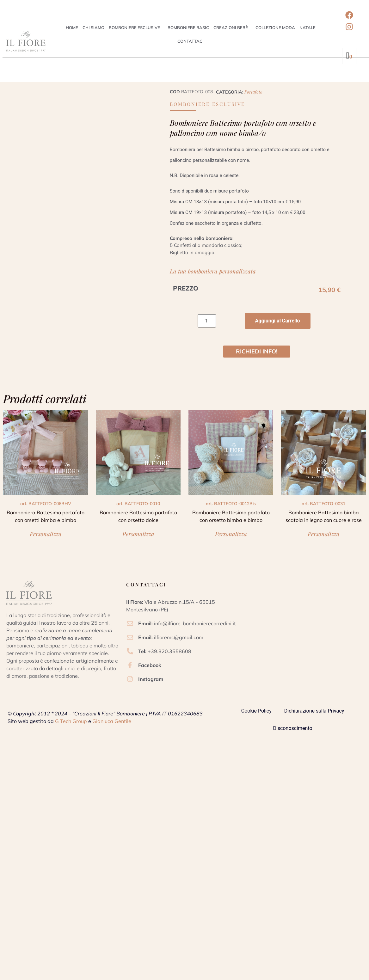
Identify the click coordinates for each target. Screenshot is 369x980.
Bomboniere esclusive (134, 28)
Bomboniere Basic (188, 28)
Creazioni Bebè (231, 28)
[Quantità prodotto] (207, 321)
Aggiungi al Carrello (278, 321)
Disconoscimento (292, 728)
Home (72, 28)
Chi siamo (93, 28)
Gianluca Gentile (112, 721)
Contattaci (191, 41)
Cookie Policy (256, 711)
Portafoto (253, 92)
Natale (307, 28)
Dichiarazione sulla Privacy (314, 711)
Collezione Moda (275, 28)
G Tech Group (71, 721)
